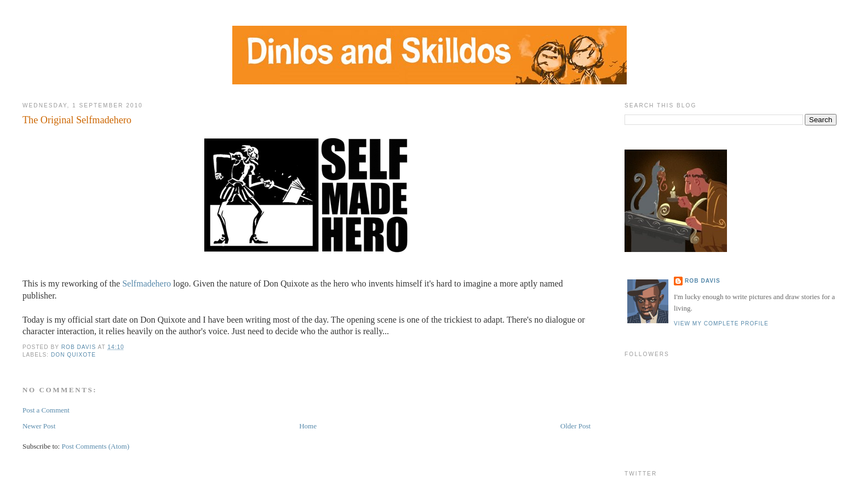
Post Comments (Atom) (95, 446)
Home (308, 426)
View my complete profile (721, 323)
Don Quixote (73, 355)
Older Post (575, 426)
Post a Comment (46, 410)
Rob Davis (703, 281)
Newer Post (39, 426)
